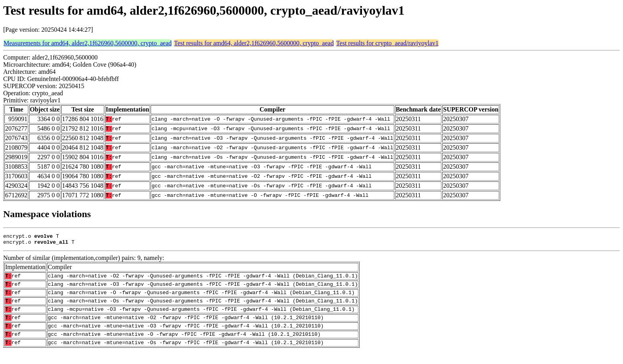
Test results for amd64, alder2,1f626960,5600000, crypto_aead (254, 43)
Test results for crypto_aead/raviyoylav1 (387, 43)
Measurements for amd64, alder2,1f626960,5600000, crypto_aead (88, 43)
